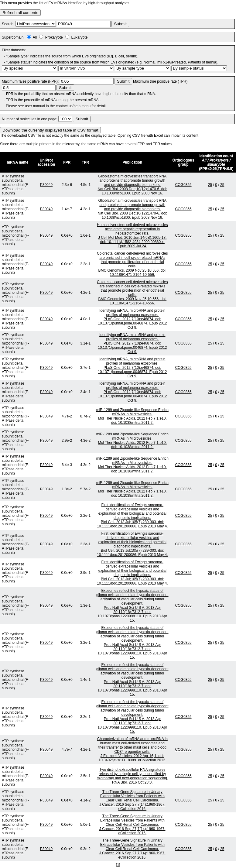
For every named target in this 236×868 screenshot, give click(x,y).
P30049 (46, 185)
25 (210, 185)
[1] (118, 865)
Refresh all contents (20, 13)
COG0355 (183, 185)
